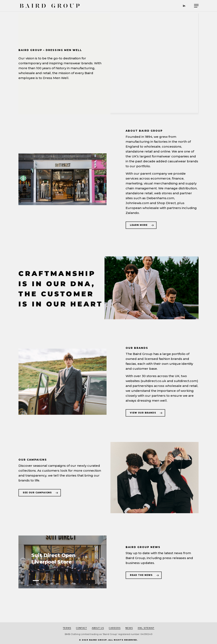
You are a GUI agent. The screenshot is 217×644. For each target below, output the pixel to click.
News (129, 628)
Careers (115, 628)
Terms (67, 628)
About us (98, 628)
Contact (81, 628)
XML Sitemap (146, 628)
